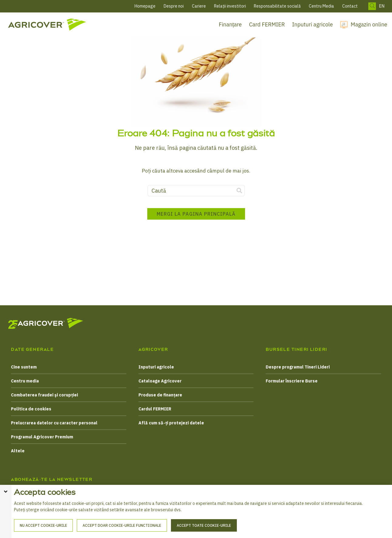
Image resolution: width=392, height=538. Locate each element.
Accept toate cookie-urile (204, 525)
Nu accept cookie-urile (43, 525)
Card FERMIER (267, 24)
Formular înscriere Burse (292, 381)
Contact (350, 6)
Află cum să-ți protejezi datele (171, 423)
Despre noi (174, 6)
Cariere (199, 6)
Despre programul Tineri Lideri (298, 367)
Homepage (145, 6)
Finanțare (230, 24)
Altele (18, 451)
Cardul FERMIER (155, 409)
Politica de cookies (31, 409)
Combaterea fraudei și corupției (44, 395)
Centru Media (321, 6)
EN (382, 6)
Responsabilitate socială (277, 6)
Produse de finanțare (160, 395)
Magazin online (369, 24)
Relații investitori (230, 6)
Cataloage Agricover (160, 381)
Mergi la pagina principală (196, 214)
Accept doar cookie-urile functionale (122, 525)
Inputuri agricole (312, 24)
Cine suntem (24, 367)
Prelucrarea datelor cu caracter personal (54, 423)
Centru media (25, 381)
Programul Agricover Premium (42, 437)
